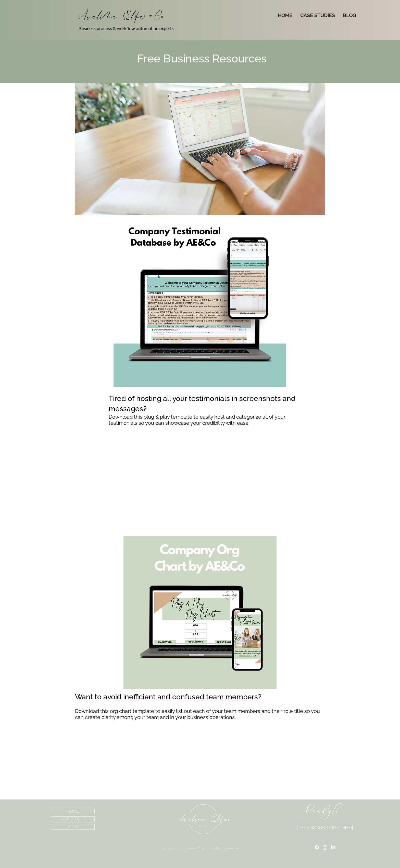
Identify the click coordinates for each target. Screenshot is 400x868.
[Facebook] (317, 847)
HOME (73, 811)
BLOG (73, 827)
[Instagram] (325, 847)
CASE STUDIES (73, 819)
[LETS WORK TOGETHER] (325, 827)
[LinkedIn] (333, 847)
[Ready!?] (325, 810)
